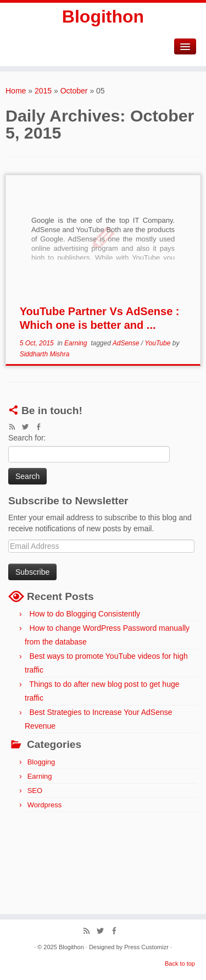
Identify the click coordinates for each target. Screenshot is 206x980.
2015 (43, 91)
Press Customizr (146, 947)
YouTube (158, 343)
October (74, 91)
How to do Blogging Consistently (85, 614)
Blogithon (103, 16)
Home (16, 91)
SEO (35, 791)
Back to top (180, 964)
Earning (77, 343)
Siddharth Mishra (45, 354)
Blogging (41, 762)
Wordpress (45, 805)
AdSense (127, 343)
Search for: (27, 438)
